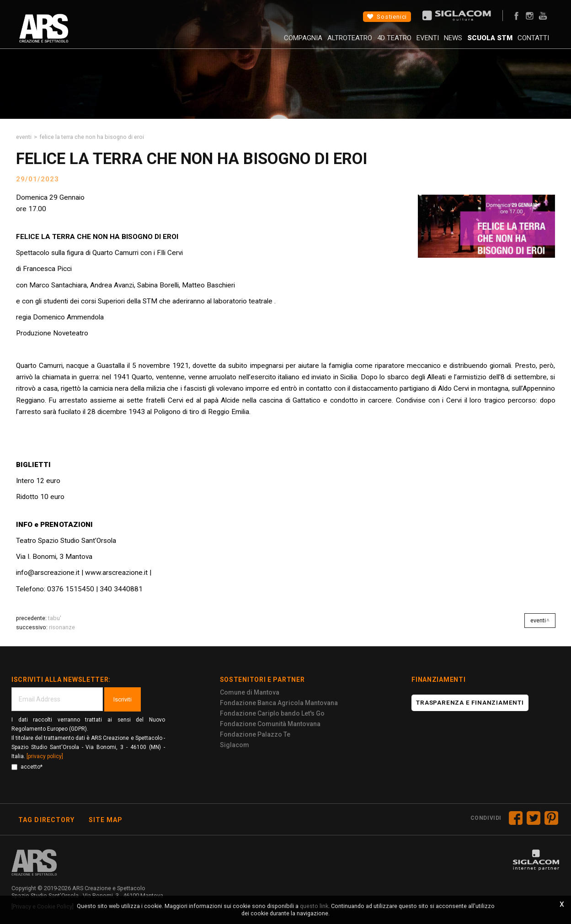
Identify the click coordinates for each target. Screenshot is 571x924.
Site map (106, 820)
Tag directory (47, 820)
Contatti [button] (526, 43)
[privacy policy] (45, 756)
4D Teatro (360, 43)
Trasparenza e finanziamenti (470, 703)
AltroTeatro (309, 43)
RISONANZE (62, 627)
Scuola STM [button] (476, 43)
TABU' (55, 618)
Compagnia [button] (255, 43)
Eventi (400, 43)
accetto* (27, 767)
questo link (314, 906)
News (432, 43)
